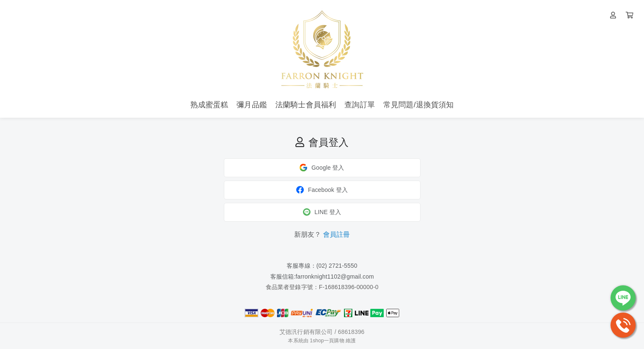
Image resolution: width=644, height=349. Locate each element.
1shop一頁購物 (327, 341)
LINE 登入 (322, 212)
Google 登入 (322, 168)
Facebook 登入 (322, 190)
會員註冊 (337, 234)
